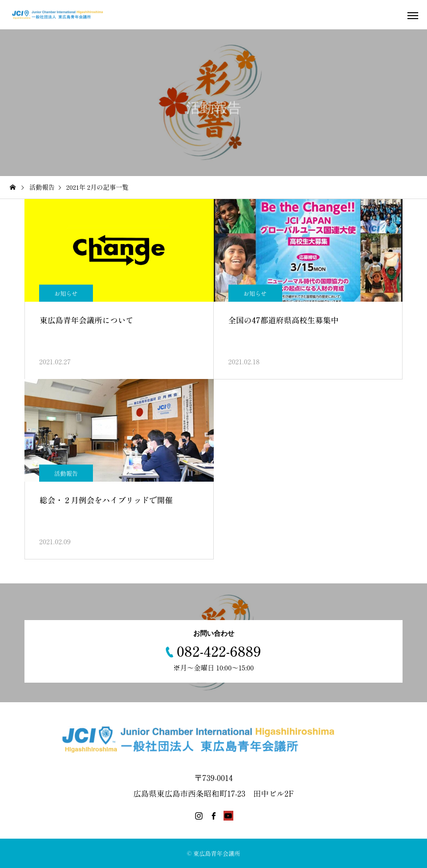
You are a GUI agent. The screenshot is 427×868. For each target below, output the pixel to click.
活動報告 (66, 473)
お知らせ (66, 293)
